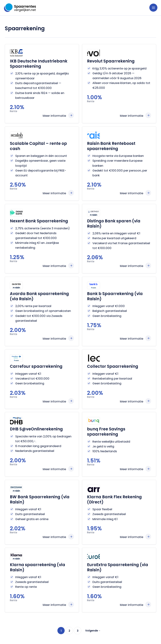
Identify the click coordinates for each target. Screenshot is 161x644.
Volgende (93, 631)
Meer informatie (54, 116)
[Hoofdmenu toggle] (153, 8)
